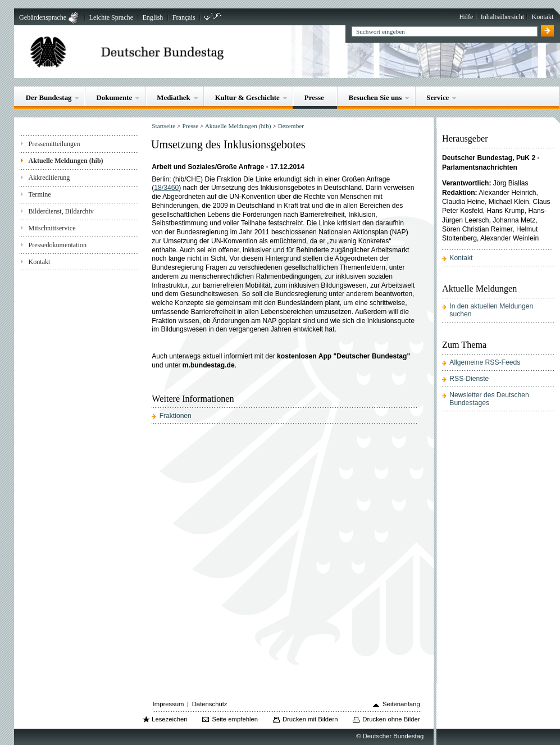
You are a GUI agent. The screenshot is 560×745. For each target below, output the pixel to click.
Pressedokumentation (57, 245)
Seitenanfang (401, 704)
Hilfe (466, 17)
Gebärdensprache (43, 17)
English (152, 17)
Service (438, 97)
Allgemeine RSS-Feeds (485, 362)
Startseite (163, 126)
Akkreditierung (49, 178)
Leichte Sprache (111, 17)
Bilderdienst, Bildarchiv (61, 211)
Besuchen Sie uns (375, 97)
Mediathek (174, 97)
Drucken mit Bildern (310, 719)
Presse (314, 97)
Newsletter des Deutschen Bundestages (489, 399)
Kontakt (542, 17)
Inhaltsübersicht (502, 17)
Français (184, 17)
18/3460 (166, 188)
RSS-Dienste (469, 379)
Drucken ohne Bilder (391, 719)
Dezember (291, 126)
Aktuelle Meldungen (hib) (65, 161)
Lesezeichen (169, 719)
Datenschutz (210, 704)
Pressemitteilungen (54, 144)
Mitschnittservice (52, 228)
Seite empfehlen (235, 719)
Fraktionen (176, 416)
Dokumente (114, 97)
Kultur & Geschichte (247, 97)
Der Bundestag (49, 97)
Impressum (169, 704)
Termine (39, 194)
